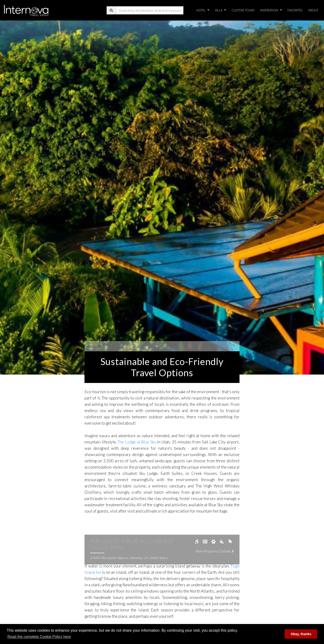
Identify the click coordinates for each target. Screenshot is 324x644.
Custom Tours (243, 10)
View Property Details (214, 557)
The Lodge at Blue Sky (137, 442)
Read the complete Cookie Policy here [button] (39, 637)
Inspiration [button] (270, 10)
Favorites (295, 10)
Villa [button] (219, 10)
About (313, 10)
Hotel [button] (201, 10)
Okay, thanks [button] (301, 634)
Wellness (94, 346)
